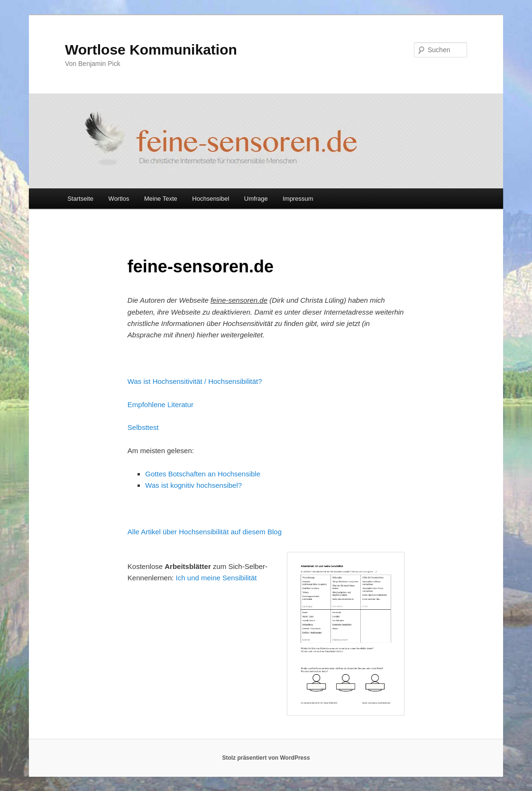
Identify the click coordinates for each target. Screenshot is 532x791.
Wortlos (119, 199)
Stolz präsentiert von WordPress (266, 758)
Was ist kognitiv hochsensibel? (193, 485)
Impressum (298, 199)
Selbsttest (143, 427)
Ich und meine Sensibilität (216, 578)
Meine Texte (161, 199)
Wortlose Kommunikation (151, 50)
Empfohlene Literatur (161, 405)
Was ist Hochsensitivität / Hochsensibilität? (195, 381)
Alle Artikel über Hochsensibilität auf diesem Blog (205, 532)
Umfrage (256, 199)
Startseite (80, 199)
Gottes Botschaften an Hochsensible (203, 474)
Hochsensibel (211, 199)
